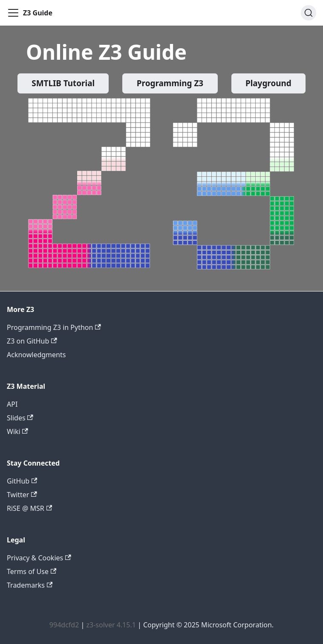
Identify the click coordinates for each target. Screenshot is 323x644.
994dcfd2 (64, 625)
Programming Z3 (170, 83)
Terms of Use (32, 571)
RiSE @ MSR (29, 508)
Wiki (17, 431)
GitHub (22, 481)
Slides (20, 418)
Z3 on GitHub (32, 341)
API (12, 404)
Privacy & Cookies (39, 558)
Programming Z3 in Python (54, 327)
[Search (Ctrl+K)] (309, 13)
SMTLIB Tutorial (63, 83)
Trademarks (30, 585)
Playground (268, 83)
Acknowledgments (36, 355)
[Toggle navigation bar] (13, 13)
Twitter (22, 495)
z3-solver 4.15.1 (111, 625)
